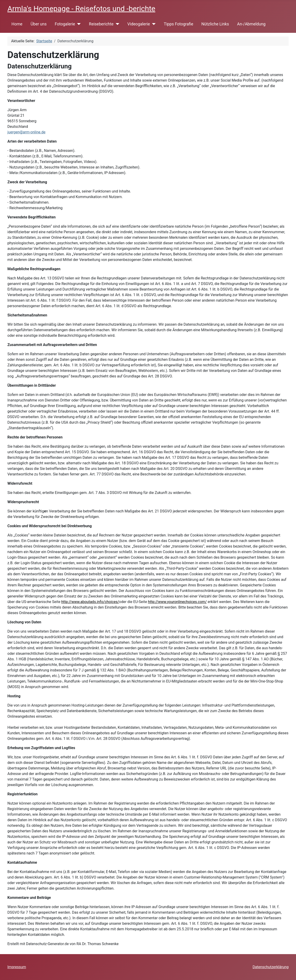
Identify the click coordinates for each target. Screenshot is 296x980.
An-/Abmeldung (251, 24)
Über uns (39, 24)
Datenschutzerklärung (271, 967)
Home (17, 24)
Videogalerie (139, 24)
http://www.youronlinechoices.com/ (177, 602)
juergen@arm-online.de (26, 132)
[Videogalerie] (153, 24)
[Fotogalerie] (78, 24)
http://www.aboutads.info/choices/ (90, 602)
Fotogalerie (65, 24)
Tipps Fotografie (178, 24)
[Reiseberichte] (116, 24)
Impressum (17, 967)
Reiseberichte (101, 24)
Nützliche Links (215, 24)
